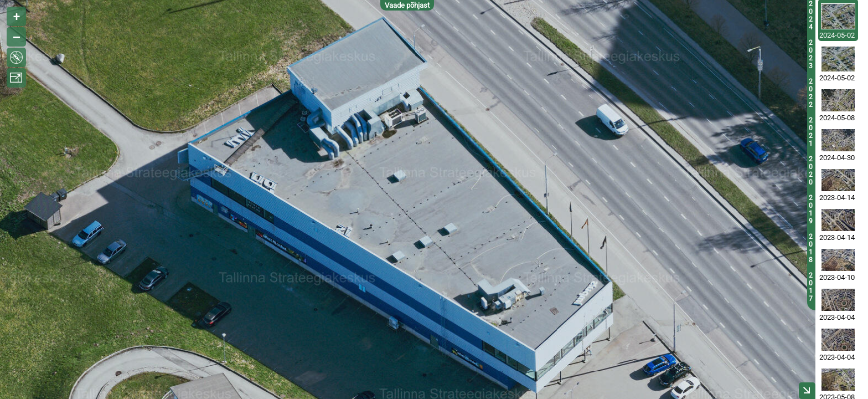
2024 (811, 16)
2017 (811, 287)
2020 (811, 171)
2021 (811, 132)
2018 (811, 248)
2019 (811, 209)
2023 (811, 54)
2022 (811, 93)
